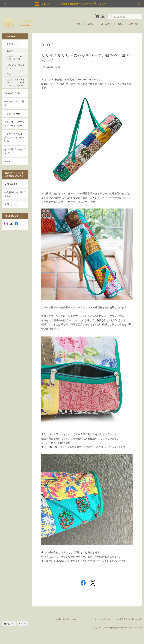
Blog (120, 24)
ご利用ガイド (11, 184)
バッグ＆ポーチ (12, 113)
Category (106, 24)
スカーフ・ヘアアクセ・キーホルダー (14, 124)
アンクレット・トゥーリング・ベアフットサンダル (16, 82)
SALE (7, 161)
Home (79, 24)
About (91, 24)
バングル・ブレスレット (16, 67)
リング (10, 74)
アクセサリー (11, 44)
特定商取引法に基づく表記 (14, 194)
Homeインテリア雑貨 (14, 103)
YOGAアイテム (12, 93)
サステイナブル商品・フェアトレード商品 (14, 137)
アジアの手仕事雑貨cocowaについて (67, 619)
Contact (134, 24)
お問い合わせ (11, 204)
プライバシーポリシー (101, 619)
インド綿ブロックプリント (14, 151)
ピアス (10, 51)
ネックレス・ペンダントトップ (16, 58)
